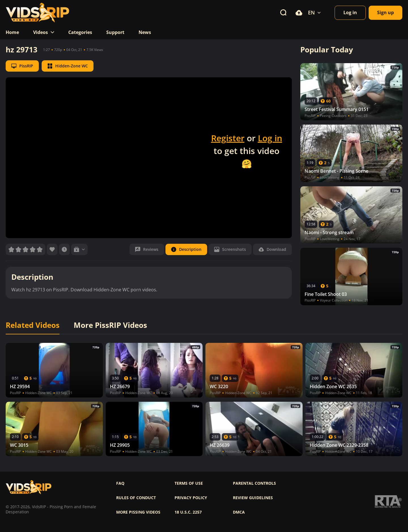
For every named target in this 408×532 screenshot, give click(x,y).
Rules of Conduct (136, 498)
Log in (270, 138)
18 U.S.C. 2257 (188, 512)
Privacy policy (191, 498)
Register (228, 138)
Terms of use (189, 483)
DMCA (239, 512)
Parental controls (254, 483)
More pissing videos (138, 512)
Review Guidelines (253, 498)
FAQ (120, 483)
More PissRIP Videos (110, 325)
